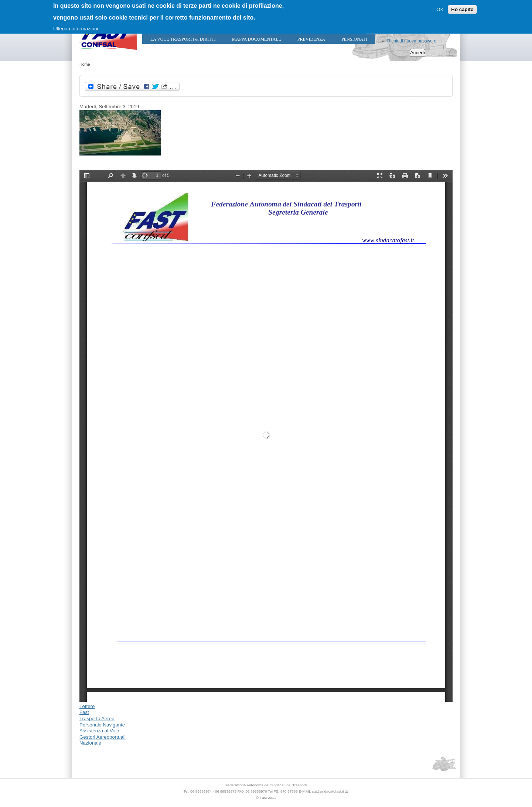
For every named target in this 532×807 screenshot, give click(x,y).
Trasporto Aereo (97, 719)
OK (440, 9)
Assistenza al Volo (99, 731)
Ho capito (462, 9)
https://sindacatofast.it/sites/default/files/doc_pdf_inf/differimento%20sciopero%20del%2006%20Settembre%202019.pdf (266, 436)
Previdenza (311, 39)
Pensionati (354, 39)
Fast (84, 712)
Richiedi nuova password (412, 41)
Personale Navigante (102, 725)
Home (85, 64)
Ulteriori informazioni (76, 29)
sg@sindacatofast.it (328, 791)
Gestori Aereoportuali (103, 737)
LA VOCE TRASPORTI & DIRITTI (183, 39)
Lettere (87, 706)
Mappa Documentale (257, 39)
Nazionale (90, 743)
